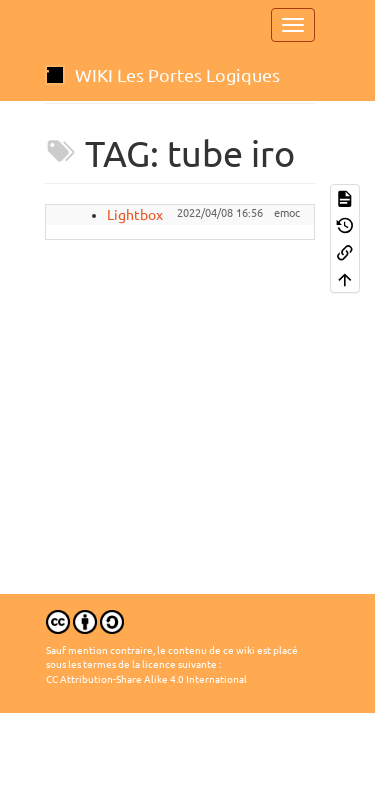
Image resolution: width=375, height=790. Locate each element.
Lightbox (135, 215)
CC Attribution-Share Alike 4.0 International (146, 679)
